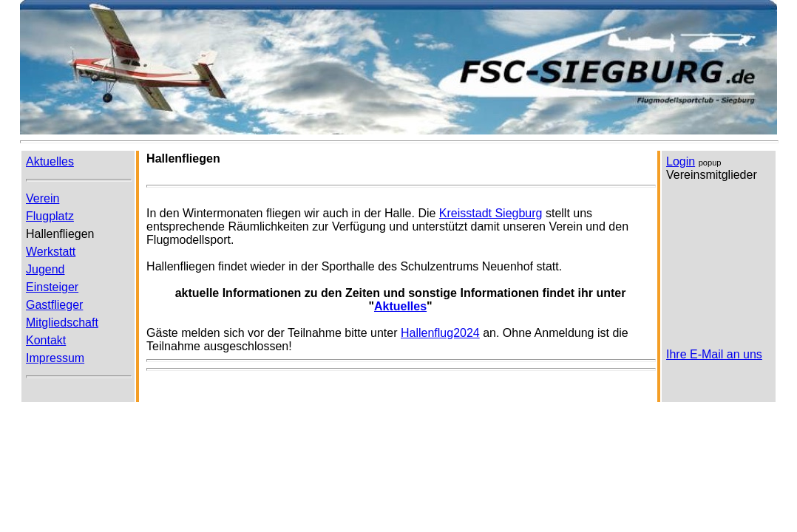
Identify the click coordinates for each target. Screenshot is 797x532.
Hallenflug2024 (440, 333)
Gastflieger (54, 305)
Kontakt (46, 340)
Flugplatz (50, 216)
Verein (43, 198)
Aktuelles (400, 306)
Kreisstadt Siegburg (491, 213)
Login (681, 161)
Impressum (55, 358)
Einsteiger (52, 287)
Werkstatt (51, 252)
